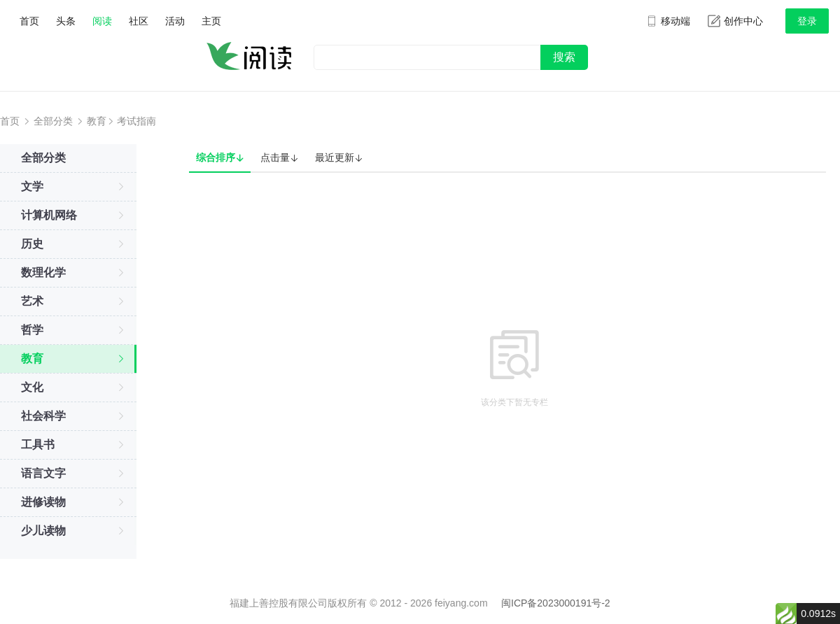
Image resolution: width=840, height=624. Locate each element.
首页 (29, 21)
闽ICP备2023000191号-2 (556, 603)
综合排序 (220, 158)
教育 (97, 121)
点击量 (279, 158)
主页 (211, 21)
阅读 (102, 21)
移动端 (668, 21)
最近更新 (339, 158)
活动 (175, 21)
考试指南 (136, 121)
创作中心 (735, 21)
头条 (66, 21)
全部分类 (53, 121)
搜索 (564, 57)
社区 (139, 21)
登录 (807, 21)
